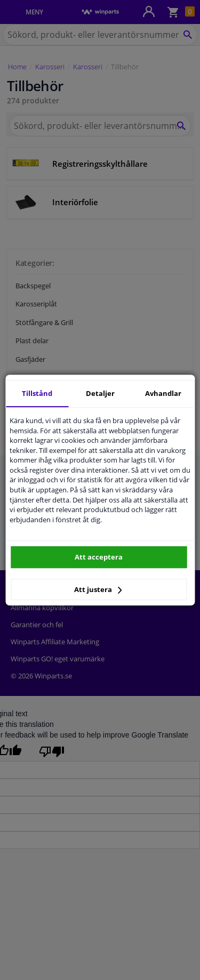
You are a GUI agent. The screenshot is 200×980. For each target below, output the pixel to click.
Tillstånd (37, 393)
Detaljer (100, 393)
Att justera (98, 589)
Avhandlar (163, 393)
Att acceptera (99, 557)
